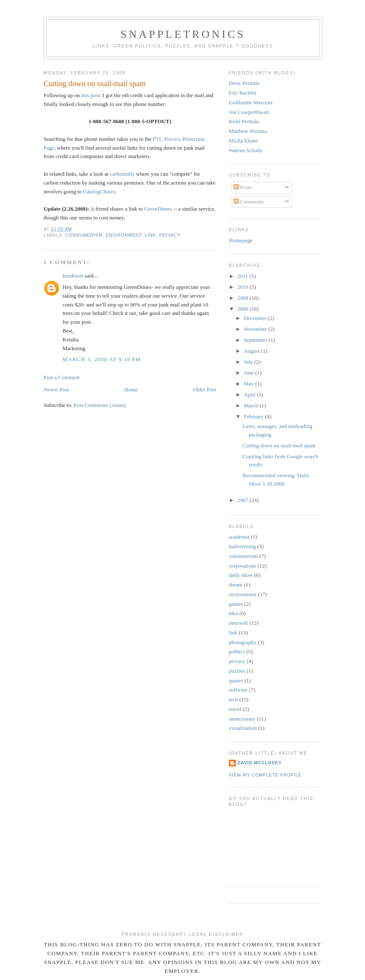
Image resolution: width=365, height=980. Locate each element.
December (256, 318)
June (249, 373)
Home (131, 390)
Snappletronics (183, 34)
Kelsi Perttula (244, 121)
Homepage (241, 240)
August (252, 351)
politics (237, 651)
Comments (249, 202)
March (252, 405)
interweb (238, 623)
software (238, 690)
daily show (241, 575)
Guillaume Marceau (251, 102)
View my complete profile (265, 775)
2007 (244, 500)
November (256, 329)
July (249, 362)
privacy (170, 235)
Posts (243, 187)
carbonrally (122, 174)
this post (91, 95)
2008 (244, 309)
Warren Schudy (246, 150)
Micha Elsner (244, 141)
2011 (244, 276)
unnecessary (242, 719)
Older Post (204, 390)
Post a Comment (62, 377)
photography (243, 642)
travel (235, 709)
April (250, 395)
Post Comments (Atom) (100, 405)
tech (234, 699)
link (151, 235)
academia (239, 537)
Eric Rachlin (243, 93)
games (236, 604)
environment (124, 235)
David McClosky (260, 763)
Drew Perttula (244, 83)
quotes (236, 680)
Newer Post (56, 390)
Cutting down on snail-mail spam (279, 445)
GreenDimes (158, 209)
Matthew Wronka (248, 131)
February (254, 416)
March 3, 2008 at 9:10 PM (102, 359)
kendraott (73, 276)
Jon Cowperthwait (249, 112)
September (256, 340)
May (249, 384)
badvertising (242, 546)
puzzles (237, 671)
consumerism (84, 235)
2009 (244, 298)
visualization (243, 728)
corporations (243, 566)
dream (236, 585)
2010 (244, 287)
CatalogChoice (99, 192)
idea (234, 613)
